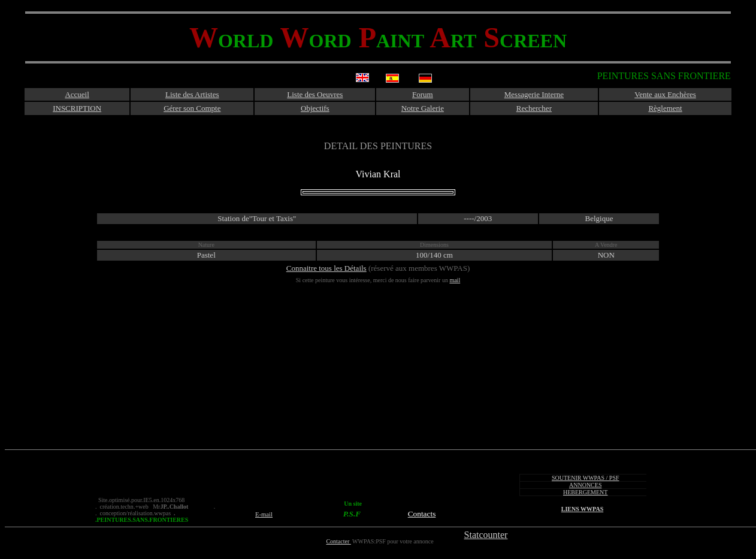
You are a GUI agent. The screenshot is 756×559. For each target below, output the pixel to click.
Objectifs (315, 108)
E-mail (264, 514)
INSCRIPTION (77, 108)
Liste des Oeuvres (315, 94)
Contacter (338, 541)
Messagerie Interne (534, 94)
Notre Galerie (423, 108)
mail (455, 280)
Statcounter (486, 535)
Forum (423, 94)
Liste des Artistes (192, 94)
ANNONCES (585, 485)
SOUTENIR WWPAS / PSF (586, 478)
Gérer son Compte (192, 108)
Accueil (77, 94)
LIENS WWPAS (582, 509)
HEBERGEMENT (585, 492)
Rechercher (534, 108)
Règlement (665, 108)
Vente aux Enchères (665, 94)
